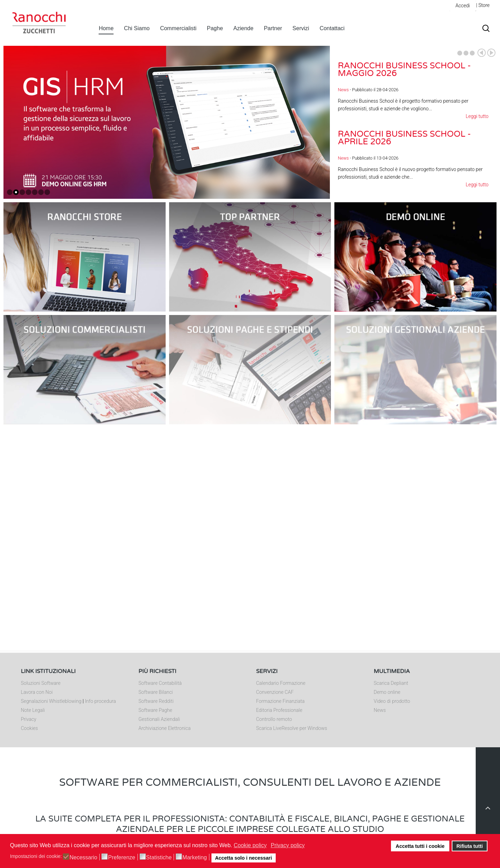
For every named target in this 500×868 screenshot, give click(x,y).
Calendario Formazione (281, 683)
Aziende (243, 28)
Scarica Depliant (391, 683)
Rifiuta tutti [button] (470, 846)
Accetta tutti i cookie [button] (420, 846)
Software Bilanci (156, 692)
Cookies (29, 728)
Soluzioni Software (41, 683)
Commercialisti (178, 28)
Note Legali (33, 710)
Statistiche (159, 858)
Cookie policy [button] (250, 845)
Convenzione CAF (275, 692)
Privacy (28, 719)
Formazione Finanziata (281, 701)
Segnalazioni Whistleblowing (51, 701)
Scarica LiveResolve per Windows (292, 728)
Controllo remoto (274, 719)
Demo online (387, 692)
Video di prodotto (392, 701)
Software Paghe (155, 710)
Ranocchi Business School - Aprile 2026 (404, 138)
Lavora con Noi (37, 692)
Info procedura (100, 701)
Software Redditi (156, 701)
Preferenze (122, 858)
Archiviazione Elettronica (165, 728)
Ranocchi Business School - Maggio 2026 (404, 70)
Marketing (194, 858)
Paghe (215, 28)
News (343, 90)
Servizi (301, 28)
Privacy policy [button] (288, 845)
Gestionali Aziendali (159, 719)
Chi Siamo (137, 28)
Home (106, 28)
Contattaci (332, 28)
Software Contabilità (160, 683)
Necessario (83, 858)
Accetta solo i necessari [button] (243, 858)
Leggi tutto (477, 116)
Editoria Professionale (279, 710)
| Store (483, 5)
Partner (273, 28)
